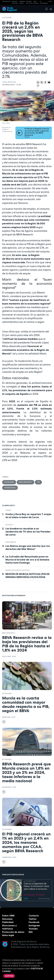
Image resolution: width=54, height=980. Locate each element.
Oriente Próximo (15, 2)
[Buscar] (50, 9)
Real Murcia (36, 2)
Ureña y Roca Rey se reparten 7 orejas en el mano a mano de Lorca (28, 516)
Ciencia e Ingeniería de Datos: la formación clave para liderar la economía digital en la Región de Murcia (36, 886)
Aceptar (9, 976)
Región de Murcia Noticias (17, 570)
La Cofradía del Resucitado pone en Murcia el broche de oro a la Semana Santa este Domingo (27, 560)
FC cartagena (44, 2)
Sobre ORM (8, 916)
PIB (38, 482)
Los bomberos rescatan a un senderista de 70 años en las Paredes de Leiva (28, 532)
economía (7, 18)
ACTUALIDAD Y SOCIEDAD (34, 895)
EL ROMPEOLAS (30, 881)
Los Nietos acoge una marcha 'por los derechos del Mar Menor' (28, 548)
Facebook (34, 922)
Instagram (34, 925)
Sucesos (9, 525)
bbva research (25, 482)
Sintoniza (7, 919)
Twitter (33, 919)
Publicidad (8, 922)
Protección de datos (13, 932)
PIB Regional (10, 488)
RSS (31, 932)
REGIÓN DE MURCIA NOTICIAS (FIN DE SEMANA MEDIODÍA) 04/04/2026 (28, 576)
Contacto (34, 916)
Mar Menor (11, 542)
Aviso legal (8, 935)
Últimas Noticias (29, 2)
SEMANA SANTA (22, 2)
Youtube (33, 929)
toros (8, 510)
